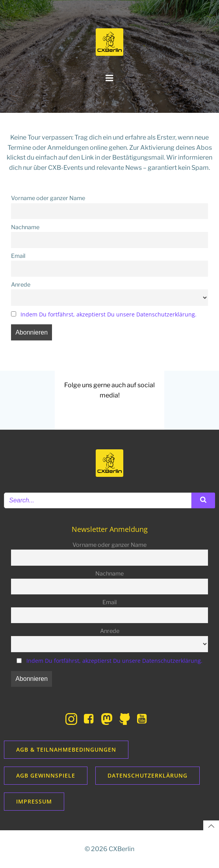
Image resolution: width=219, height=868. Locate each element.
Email (18, 256)
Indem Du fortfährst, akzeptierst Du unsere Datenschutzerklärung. (109, 314)
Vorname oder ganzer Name (48, 198)
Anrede (21, 285)
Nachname (25, 227)
